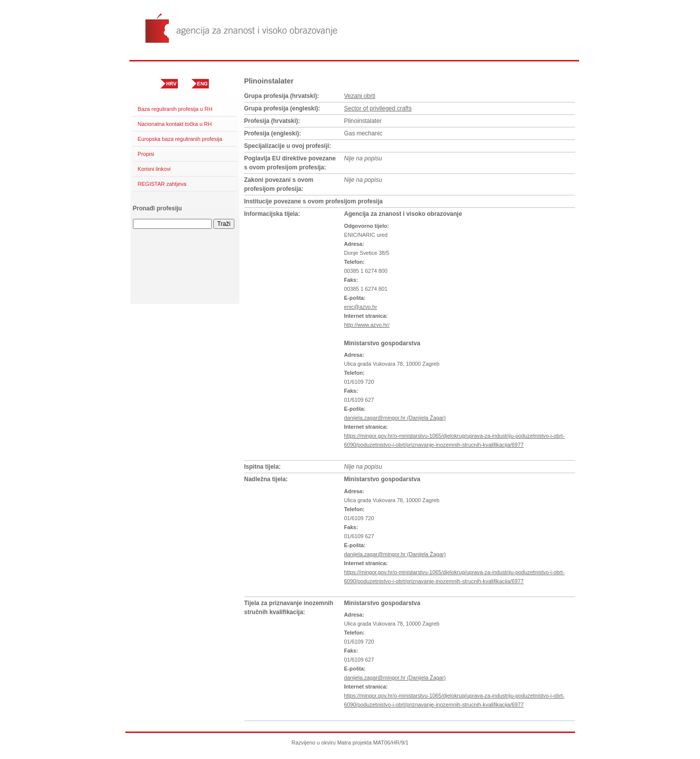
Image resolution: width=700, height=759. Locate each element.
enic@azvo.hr (361, 307)
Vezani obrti (360, 96)
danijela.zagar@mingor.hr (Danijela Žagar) (395, 418)
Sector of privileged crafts (378, 108)
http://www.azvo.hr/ (367, 325)
